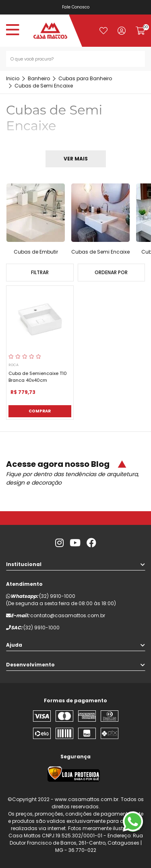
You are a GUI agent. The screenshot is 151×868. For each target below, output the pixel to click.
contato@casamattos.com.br (68, 615)
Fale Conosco (76, 7)
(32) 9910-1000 (57, 596)
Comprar (40, 411)
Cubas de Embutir (36, 252)
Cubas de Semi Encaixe (100, 252)
